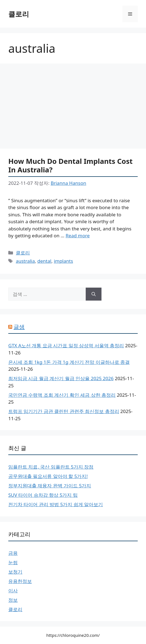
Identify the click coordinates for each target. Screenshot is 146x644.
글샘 (19, 327)
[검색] (94, 294)
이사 (13, 591)
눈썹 (13, 562)
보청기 (15, 572)
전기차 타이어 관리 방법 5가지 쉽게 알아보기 (56, 504)
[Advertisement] (73, 108)
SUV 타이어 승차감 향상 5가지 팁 (43, 495)
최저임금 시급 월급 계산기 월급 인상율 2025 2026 (61, 378)
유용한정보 (20, 581)
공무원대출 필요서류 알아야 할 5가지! (48, 476)
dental (44, 261)
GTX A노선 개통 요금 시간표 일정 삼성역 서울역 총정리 (66, 345)
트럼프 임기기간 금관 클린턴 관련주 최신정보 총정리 (64, 411)
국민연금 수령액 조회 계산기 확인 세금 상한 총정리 (62, 395)
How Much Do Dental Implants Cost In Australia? (71, 165)
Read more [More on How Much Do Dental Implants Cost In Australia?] (78, 236)
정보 (13, 600)
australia (25, 261)
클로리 (19, 14)
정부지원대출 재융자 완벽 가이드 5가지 (50, 486)
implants (63, 261)
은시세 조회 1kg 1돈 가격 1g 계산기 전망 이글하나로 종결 (69, 362)
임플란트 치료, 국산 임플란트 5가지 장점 (51, 467)
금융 (13, 553)
